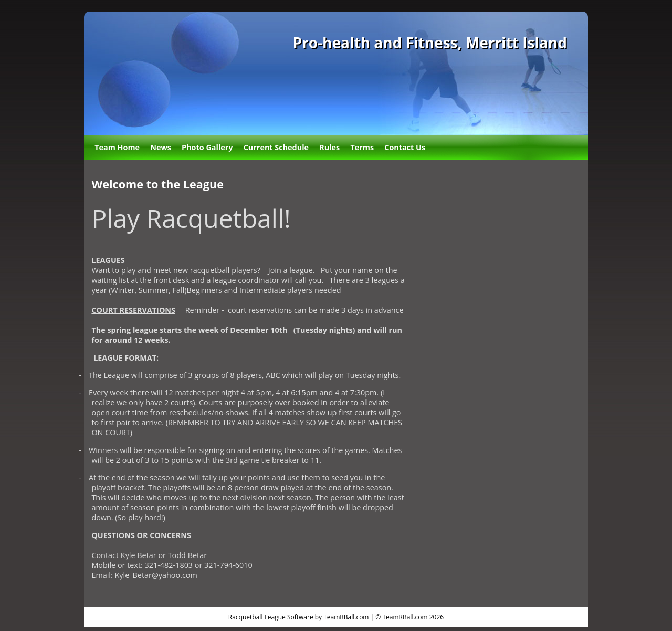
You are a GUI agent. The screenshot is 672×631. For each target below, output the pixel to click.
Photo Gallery (207, 147)
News (161, 147)
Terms (362, 147)
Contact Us (405, 147)
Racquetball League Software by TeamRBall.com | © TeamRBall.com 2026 (336, 617)
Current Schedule (276, 147)
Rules (329, 147)
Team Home (117, 147)
